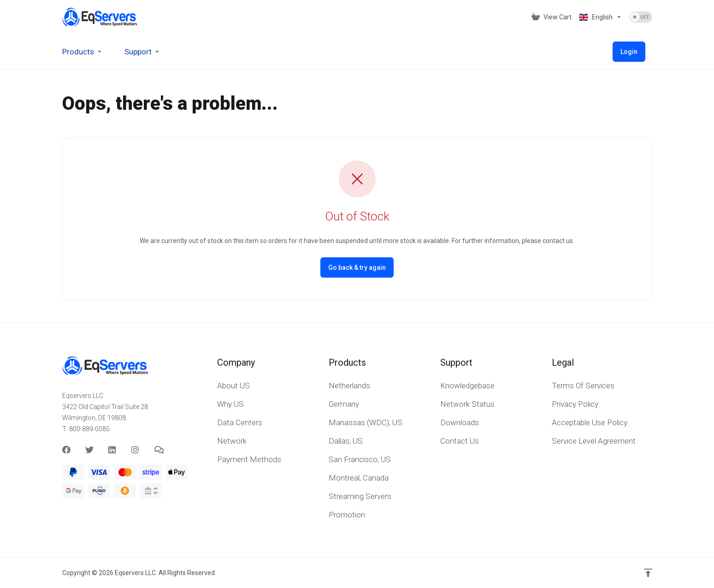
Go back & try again (357, 267)
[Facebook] (66, 450)
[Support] (142, 52)
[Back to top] (648, 573)
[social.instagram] (136, 450)
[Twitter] (89, 450)
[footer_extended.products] (82, 52)
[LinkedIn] (112, 450)
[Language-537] (600, 17)
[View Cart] (552, 17)
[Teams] (159, 450)
